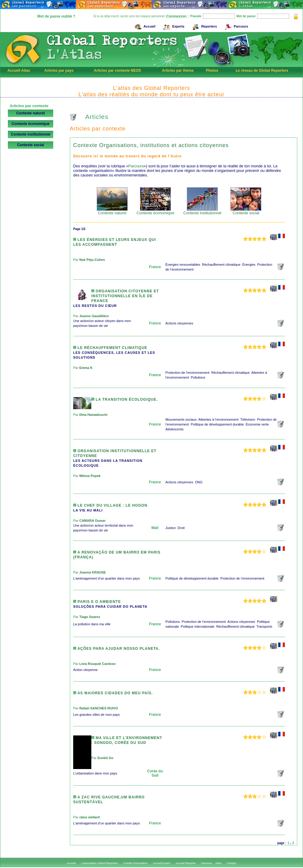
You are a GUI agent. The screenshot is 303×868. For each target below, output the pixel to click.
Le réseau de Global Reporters (262, 71)
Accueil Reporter (186, 863)
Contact (231, 863)
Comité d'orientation (135, 863)
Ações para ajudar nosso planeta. (117, 649)
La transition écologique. (125, 399)
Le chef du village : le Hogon (110, 505)
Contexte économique (30, 124)
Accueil (144, 26)
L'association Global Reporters (99, 863)
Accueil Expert (162, 863)
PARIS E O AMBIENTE (97, 602)
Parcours (236, 26)
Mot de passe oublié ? (56, 16)
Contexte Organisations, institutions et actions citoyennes (151, 145)
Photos (212, 71)
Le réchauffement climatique (110, 348)
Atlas (218, 863)
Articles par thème (178, 71)
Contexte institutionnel (31, 134)
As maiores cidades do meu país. (113, 693)
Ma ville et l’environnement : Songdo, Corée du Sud (127, 740)
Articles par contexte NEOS (117, 71)
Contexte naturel (31, 113)
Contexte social (31, 145)
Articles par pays (59, 71)
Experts (173, 26)
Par (89, 260)
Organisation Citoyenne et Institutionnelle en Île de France (125, 296)
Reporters (204, 26)
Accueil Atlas (19, 71)
